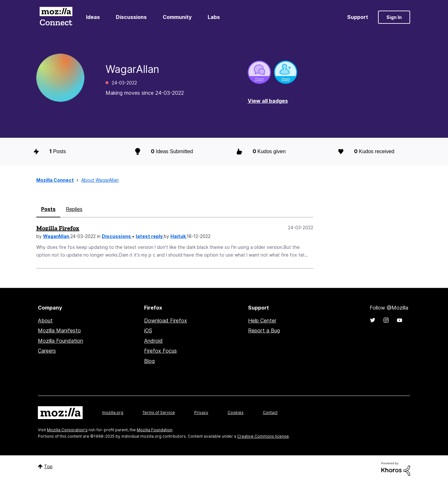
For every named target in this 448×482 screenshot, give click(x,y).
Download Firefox (166, 320)
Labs (214, 17)
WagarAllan (57, 236)
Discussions (131, 17)
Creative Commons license (263, 436)
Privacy (201, 412)
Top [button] (48, 466)
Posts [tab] (48, 209)
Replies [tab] (74, 209)
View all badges (268, 101)
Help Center (262, 320)
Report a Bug (264, 330)
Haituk (179, 236)
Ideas (93, 17)
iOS (148, 330)
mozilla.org (113, 412)
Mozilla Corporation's (67, 430)
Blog (149, 361)
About (45, 320)
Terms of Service (159, 412)
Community (177, 17)
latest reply (150, 236)
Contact (270, 412)
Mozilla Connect (56, 17)
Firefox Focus (160, 351)
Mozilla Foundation (60, 341)
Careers (47, 351)
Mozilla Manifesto (59, 330)
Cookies (236, 412)
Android (153, 341)
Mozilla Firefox (58, 228)
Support (358, 17)
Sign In (394, 17)
